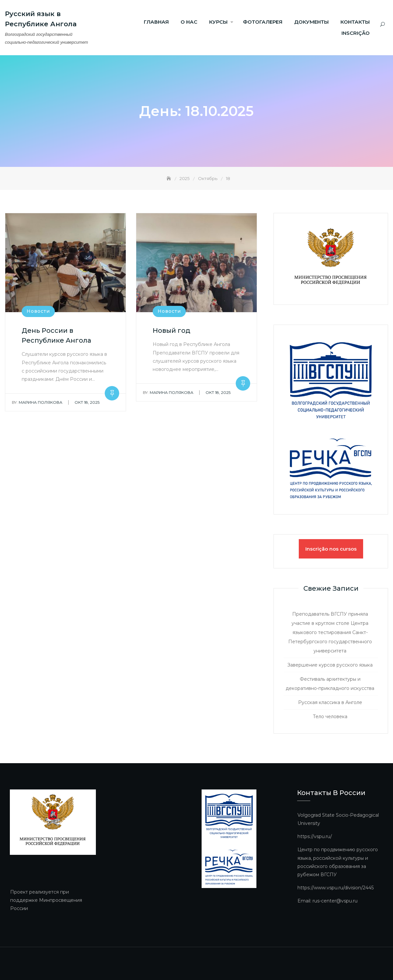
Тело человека (330, 717)
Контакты (355, 22)
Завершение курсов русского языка (330, 665)
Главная (156, 22)
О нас (189, 22)
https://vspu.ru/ (315, 836)
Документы (311, 22)
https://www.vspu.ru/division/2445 (336, 888)
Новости (38, 311)
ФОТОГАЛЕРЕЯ (263, 22)
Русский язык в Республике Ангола (41, 19)
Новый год (172, 331)
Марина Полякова (37, 402)
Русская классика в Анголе (330, 702)
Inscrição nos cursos (331, 549)
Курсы (218, 22)
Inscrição (356, 33)
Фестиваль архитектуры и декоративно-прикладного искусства (330, 684)
